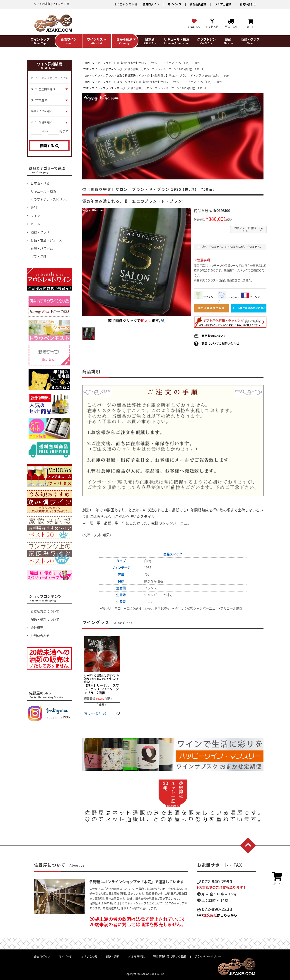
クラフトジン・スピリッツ (50, 199)
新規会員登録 (198, 4)
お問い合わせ (248, 4)
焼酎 (34, 207)
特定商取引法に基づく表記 (169, 956)
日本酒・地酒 (40, 183)
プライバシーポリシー (208, 956)
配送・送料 (113, 956)
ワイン (35, 216)
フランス (108, 63)
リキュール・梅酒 (43, 191)
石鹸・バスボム (42, 248)
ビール (35, 224)
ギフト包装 (39, 256)
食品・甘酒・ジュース (46, 240)
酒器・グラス (40, 232)
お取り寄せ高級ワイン (130, 76)
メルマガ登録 (223, 4)
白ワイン (204, 297)
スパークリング (126, 82)
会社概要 (37, 627)
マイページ (174, 4)
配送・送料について (45, 619)
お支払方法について (45, 611)
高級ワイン (110, 69)
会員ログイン (151, 4)
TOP (86, 63)
